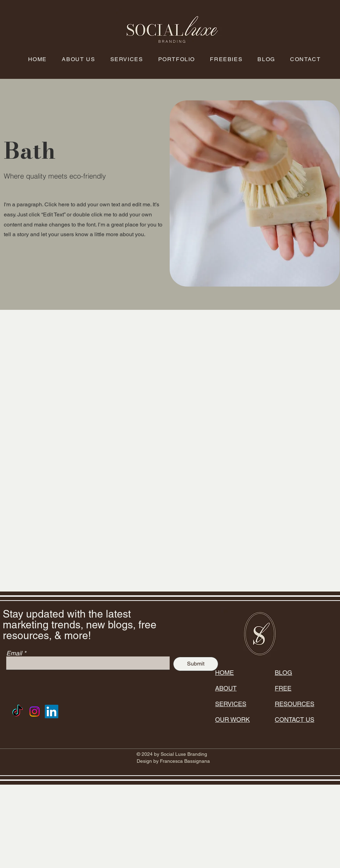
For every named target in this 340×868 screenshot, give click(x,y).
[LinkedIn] (52, 712)
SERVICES (231, 704)
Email (14, 653)
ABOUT (226, 688)
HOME (224, 673)
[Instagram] (35, 712)
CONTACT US (295, 720)
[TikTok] (18, 712)
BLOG (283, 673)
